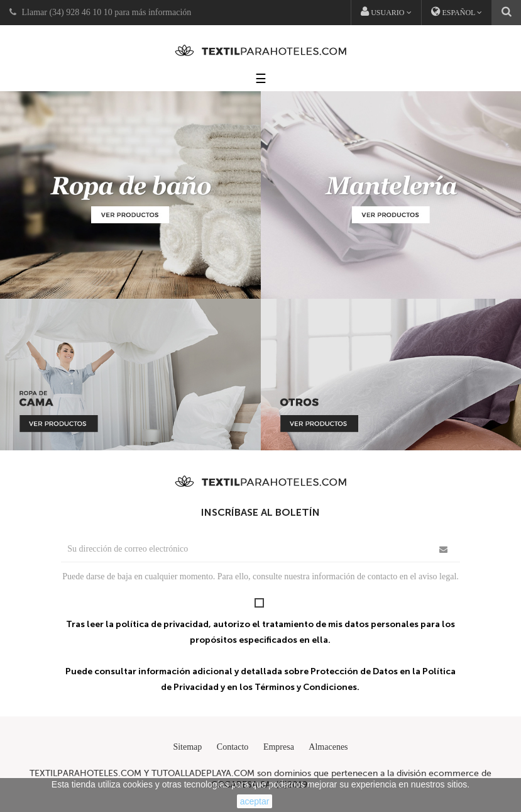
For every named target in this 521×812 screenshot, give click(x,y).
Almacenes (328, 747)
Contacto (233, 747)
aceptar (255, 801)
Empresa (279, 747)
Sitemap (187, 747)
